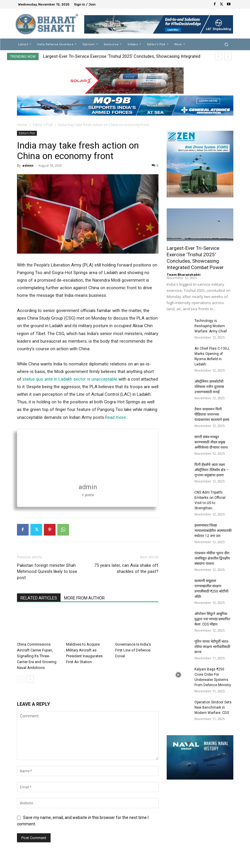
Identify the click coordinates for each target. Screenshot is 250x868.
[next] (228, 56)
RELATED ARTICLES (39, 598)
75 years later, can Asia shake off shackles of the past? (126, 568)
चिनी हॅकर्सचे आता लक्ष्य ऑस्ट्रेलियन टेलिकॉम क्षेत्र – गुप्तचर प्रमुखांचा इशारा (212, 470)
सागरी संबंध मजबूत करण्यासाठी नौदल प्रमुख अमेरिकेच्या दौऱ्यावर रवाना (211, 442)
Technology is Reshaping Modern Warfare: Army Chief (211, 326)
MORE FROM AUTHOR (84, 598)
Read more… (117, 417)
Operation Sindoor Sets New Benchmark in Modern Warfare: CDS (213, 707)
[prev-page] (21, 679)
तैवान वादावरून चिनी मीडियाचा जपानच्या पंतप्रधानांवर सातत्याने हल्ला (212, 414)
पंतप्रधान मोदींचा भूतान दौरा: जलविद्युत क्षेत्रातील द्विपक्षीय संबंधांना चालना (212, 558)
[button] (226, 44)
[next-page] (30, 679)
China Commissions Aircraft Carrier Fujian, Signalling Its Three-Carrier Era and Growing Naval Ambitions (37, 656)
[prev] (219, 56)
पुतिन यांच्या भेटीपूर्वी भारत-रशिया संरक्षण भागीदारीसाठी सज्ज (212, 647)
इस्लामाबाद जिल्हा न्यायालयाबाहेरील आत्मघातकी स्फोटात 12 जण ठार (213, 531)
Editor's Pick (43, 125)
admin (28, 165)
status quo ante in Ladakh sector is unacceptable (70, 379)
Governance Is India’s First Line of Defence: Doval (133, 650)
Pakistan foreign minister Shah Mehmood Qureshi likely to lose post (47, 571)
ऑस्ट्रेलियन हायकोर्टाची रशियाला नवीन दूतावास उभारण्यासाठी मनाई (209, 387)
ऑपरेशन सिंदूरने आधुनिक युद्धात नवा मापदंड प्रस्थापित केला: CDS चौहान (212, 619)
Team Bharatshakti (184, 274)
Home (22, 125)
